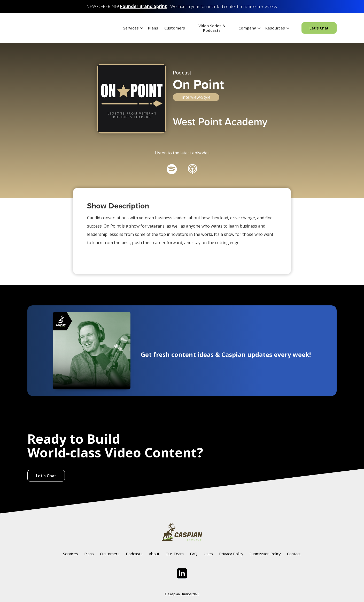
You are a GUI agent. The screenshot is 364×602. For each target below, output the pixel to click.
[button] (133, 28)
